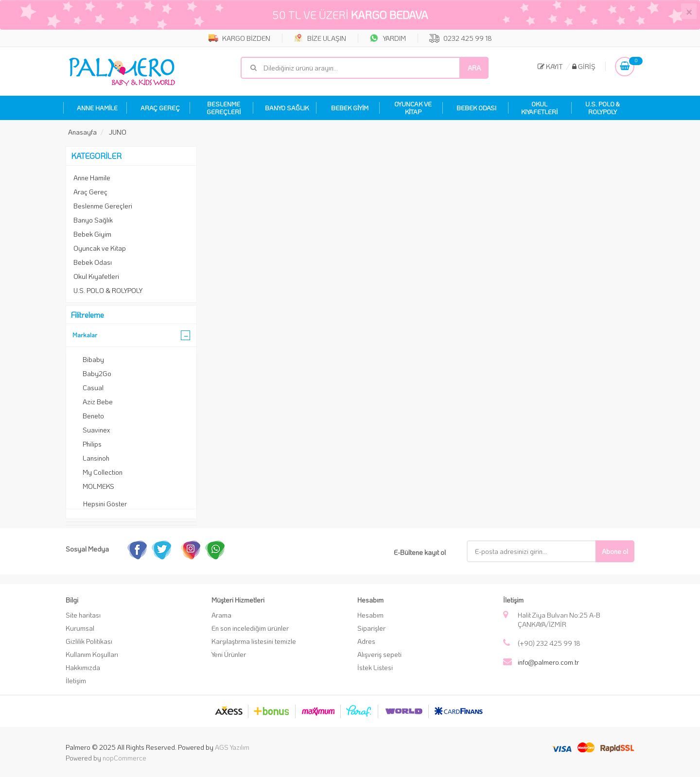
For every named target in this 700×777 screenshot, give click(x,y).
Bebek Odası (93, 262)
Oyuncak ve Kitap (100, 248)
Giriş (584, 66)
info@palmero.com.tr (548, 662)
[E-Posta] (538, 551)
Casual (93, 388)
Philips (92, 444)
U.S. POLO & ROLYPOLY (108, 290)
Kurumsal (80, 628)
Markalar (85, 335)
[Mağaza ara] (365, 68)
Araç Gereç (90, 192)
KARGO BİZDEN (239, 38)
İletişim (76, 681)
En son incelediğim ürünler (250, 628)
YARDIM (388, 38)
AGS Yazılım (232, 747)
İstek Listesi (375, 667)
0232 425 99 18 (461, 38)
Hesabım (370, 615)
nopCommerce (124, 758)
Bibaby (93, 359)
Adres (366, 641)
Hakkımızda (83, 667)
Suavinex (96, 430)
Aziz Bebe (98, 402)
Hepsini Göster (105, 504)
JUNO (118, 132)
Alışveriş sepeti (379, 654)
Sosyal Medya (87, 549)
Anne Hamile (92, 178)
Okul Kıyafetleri (96, 276)
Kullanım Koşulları (92, 654)
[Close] (689, 11)
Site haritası (83, 615)
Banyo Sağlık (93, 220)
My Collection (103, 472)
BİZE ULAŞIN (320, 38)
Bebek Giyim (92, 234)
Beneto (93, 416)
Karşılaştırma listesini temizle (254, 641)
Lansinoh (96, 458)
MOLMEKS (98, 486)
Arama (221, 615)
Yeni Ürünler (229, 654)
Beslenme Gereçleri (103, 206)
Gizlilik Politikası (89, 641)
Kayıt (550, 66)
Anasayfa (82, 132)
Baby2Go (97, 373)
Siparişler (371, 628)
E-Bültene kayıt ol (420, 552)
